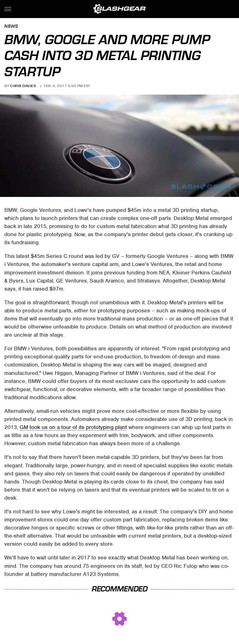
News (11, 27)
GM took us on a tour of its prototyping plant (73, 427)
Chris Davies (23, 86)
